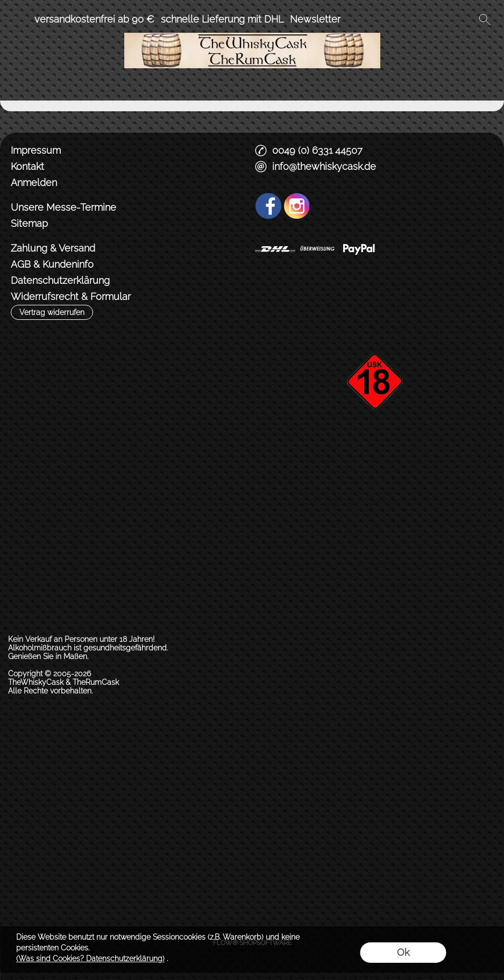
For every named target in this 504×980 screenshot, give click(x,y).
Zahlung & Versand (53, 248)
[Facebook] (268, 206)
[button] (19, 19)
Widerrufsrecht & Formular (71, 296)
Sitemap (29, 223)
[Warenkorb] (465, 19)
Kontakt (27, 166)
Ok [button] (403, 952)
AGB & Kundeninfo (52, 264)
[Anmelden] (427, 19)
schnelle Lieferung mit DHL (222, 19)
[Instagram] (297, 206)
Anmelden (34, 183)
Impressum (36, 150)
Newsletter (315, 19)
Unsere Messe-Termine (63, 207)
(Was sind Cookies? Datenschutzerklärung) (90, 958)
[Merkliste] (446, 19)
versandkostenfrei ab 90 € (94, 19)
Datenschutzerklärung (60, 280)
